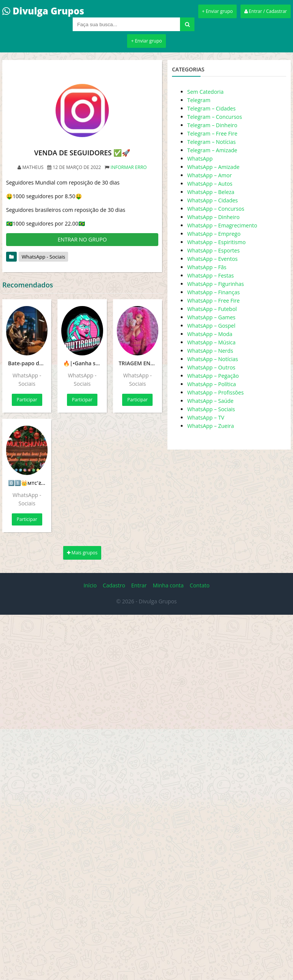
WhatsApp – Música (211, 342)
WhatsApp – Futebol (212, 309)
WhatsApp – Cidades (213, 200)
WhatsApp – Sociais (211, 409)
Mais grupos (82, 553)
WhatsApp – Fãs (207, 267)
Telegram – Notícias (211, 142)
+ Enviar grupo (217, 11)
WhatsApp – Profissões (215, 392)
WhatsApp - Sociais (43, 257)
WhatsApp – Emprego (214, 234)
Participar (27, 400)
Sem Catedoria (205, 92)
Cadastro (114, 585)
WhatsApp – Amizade (213, 167)
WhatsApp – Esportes (213, 250)
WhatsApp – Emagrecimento (222, 225)
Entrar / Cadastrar (266, 11)
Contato (200, 585)
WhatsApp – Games (211, 317)
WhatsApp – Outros (211, 367)
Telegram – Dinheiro (212, 125)
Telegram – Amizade (212, 150)
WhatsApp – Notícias (213, 359)
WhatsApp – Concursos (216, 209)
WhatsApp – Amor (209, 175)
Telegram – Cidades (211, 108)
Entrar (139, 585)
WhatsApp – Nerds (210, 351)
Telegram (199, 100)
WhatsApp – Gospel (211, 326)
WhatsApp (200, 159)
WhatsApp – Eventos (213, 259)
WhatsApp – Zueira (211, 426)
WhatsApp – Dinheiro (213, 217)
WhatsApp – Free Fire (213, 301)
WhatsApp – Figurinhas (216, 284)
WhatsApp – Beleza (211, 192)
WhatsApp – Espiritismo (217, 242)
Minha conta (168, 585)
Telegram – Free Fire (212, 133)
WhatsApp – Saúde (210, 401)
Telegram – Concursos (215, 117)
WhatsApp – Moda (210, 334)
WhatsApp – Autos (210, 184)
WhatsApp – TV (206, 417)
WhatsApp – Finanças (213, 292)
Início (90, 585)
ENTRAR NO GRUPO (82, 239)
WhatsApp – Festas (210, 275)
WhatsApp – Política (212, 384)
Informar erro (129, 167)
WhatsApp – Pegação (213, 376)
